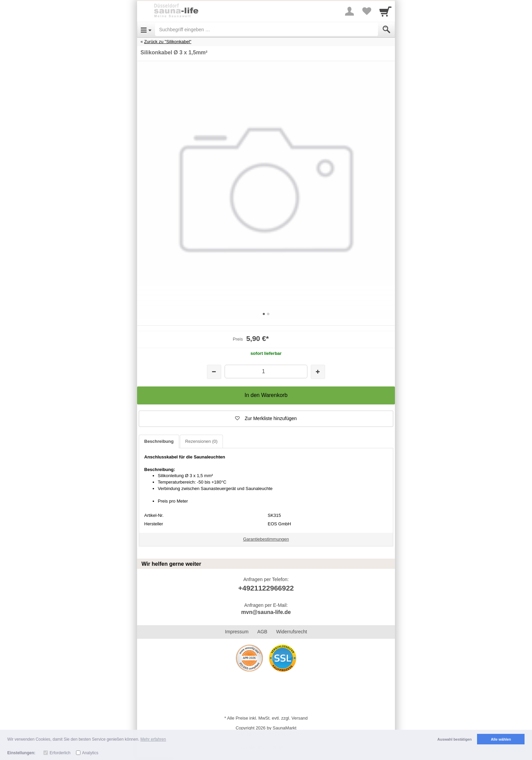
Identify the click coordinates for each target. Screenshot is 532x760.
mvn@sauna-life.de (266, 612)
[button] (266, 419)
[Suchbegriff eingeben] (267, 30)
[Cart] (385, 11)
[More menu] (349, 11)
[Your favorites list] (366, 11)
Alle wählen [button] (501, 739)
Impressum (237, 632)
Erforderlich (60, 753)
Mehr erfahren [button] (153, 739)
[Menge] (266, 371)
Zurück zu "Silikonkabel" (168, 42)
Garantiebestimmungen (266, 539)
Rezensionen (201, 441)
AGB (262, 632)
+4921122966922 (266, 588)
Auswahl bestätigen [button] (454, 739)
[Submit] (386, 30)
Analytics (90, 753)
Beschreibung (159, 441)
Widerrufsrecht (292, 632)
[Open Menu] (146, 30)
